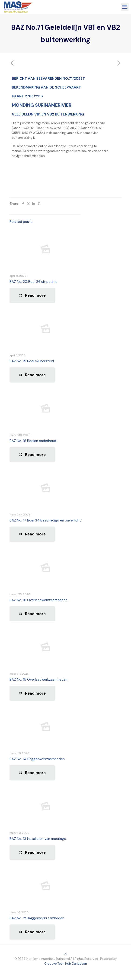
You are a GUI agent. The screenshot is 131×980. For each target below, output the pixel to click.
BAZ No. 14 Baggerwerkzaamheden (37, 759)
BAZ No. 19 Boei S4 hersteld (32, 361)
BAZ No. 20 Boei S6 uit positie (34, 282)
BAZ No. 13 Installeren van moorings (38, 839)
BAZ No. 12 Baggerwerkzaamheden (37, 918)
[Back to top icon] (65, 954)
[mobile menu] (125, 7)
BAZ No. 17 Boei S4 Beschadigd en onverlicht (45, 520)
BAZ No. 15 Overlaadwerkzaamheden (38, 680)
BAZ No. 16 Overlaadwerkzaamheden (38, 600)
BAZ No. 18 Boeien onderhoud (33, 441)
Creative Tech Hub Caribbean (66, 964)
